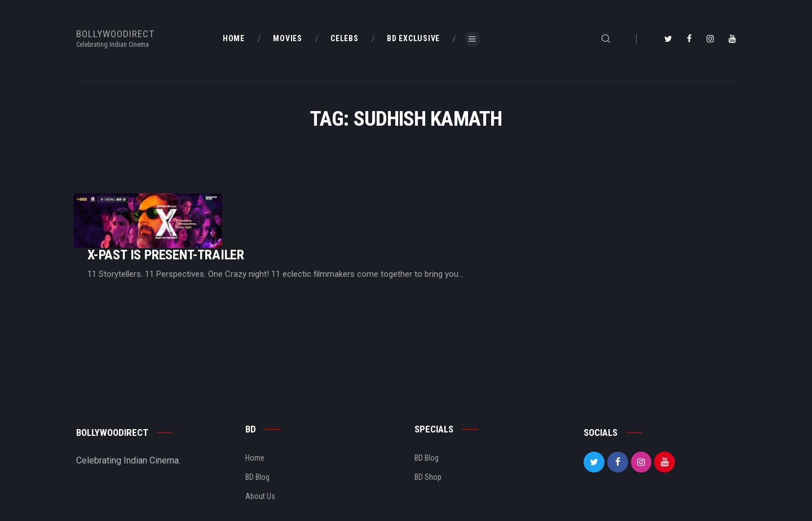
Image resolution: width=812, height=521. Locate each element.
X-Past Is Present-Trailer (307, 211)
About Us (260, 461)
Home (255, 423)
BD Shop (428, 442)
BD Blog (257, 442)
